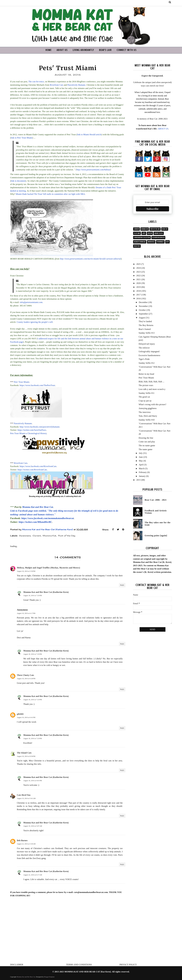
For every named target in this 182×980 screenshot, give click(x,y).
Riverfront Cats (57, 85)
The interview (145, 412)
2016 (138, 299)
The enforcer (144, 348)
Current (37, 536)
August (142, 318)
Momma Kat (49, 536)
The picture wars (146, 385)
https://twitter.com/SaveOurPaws (32, 430)
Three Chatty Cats (25, 675)
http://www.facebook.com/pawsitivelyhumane (40, 427)
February (143, 472)
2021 (138, 279)
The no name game (147, 446)
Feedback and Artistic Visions (156, 512)
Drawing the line (146, 438)
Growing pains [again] (156, 536)
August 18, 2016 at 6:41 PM (26, 717)
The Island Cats (24, 753)
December (143, 302)
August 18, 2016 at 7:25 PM (33, 596)
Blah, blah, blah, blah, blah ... (152, 382)
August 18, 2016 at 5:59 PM (26, 571)
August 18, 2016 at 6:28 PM (26, 679)
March (142, 468)
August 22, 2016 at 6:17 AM (33, 875)
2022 (138, 276)
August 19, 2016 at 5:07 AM (33, 826)
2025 (138, 264)
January (142, 476)
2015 (138, 480)
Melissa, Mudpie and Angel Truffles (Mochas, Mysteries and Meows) (49, 568)
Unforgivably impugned (149, 351)
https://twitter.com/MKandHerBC (35, 522)
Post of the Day (67, 536)
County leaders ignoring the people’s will (35, 322)
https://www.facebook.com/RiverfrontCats (38, 466)
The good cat (144, 397)
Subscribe (152, 209)
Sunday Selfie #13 (147, 333)
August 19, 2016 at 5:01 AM (26, 798)
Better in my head (146, 374)
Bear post (137, 246)
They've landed (145, 321)
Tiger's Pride (144, 359)
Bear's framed (145, 329)
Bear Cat (165, 229)
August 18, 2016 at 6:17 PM (26, 613)
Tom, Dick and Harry (148, 416)
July (141, 453)
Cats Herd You (24, 795)
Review (150, 233)
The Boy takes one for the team (158, 524)
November (143, 306)
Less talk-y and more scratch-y (152, 389)
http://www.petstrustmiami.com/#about (93, 170)
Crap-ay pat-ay (145, 401)
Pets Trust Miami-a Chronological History (28, 433)
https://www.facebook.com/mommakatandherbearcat (48, 518)
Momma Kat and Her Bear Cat (38, 507)
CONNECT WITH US (127, 50)
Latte (144, 233)
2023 (138, 272)
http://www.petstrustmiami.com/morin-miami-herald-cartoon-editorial (90, 259)
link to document (18, 181)
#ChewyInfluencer (158, 238)
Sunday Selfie (159, 233)
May (141, 461)
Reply (122, 585)
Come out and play (147, 442)
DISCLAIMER (17, 965)
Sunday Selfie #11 (147, 393)
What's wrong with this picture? (153, 404)
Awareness (25, 536)
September (143, 314)
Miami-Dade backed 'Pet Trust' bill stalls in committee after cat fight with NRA (50, 194)
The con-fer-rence (36, 82)
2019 (138, 287)
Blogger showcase (140, 242)
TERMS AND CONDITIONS (79, 965)
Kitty (167, 242)
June (141, 457)
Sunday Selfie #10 (147, 420)
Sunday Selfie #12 (147, 363)
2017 (138, 295)
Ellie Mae (137, 233)
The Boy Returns (146, 325)
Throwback (160, 242)
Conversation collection (142, 238)
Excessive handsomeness (149, 355)
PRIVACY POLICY (128, 965)
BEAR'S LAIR (105, 50)
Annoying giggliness (148, 408)
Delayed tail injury (147, 344)
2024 (138, 268)
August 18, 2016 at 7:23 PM (33, 700)
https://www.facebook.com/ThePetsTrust (37, 385)
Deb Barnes (22, 840)
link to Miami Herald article (89, 135)
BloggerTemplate (49, 977)
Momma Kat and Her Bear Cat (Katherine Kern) (46, 592)
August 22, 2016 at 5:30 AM (26, 844)
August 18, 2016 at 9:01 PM (33, 781)
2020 (138, 283)
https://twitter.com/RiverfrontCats (32, 470)
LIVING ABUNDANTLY (83, 50)
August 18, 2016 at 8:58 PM (26, 756)
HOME (49, 50)
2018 (138, 291)
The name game (146, 449)
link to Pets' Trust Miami (22, 138)
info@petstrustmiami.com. (31, 302)
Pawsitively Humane (77, 85)
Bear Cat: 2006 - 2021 (156, 500)
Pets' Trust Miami (22, 382)
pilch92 (20, 714)
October (142, 310)
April (141, 465)
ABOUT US (62, 50)
